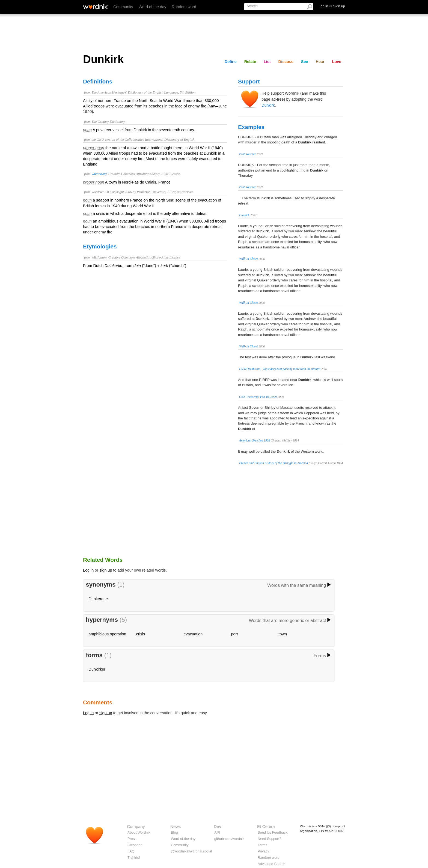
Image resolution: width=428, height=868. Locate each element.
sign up (106, 570)
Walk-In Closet (248, 259)
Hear (320, 62)
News (176, 826)
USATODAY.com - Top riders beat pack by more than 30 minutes (280, 369)
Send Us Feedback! (273, 832)
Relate (250, 62)
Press (132, 839)
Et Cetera (266, 826)
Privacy (263, 851)
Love (337, 62)
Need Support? (269, 839)
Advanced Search (271, 864)
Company (136, 826)
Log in (88, 570)
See (305, 62)
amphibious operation (108, 634)
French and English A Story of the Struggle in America (274, 463)
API (217, 832)
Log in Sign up (332, 6)
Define (231, 62)
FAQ (131, 851)
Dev (217, 826)
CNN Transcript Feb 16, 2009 (258, 397)
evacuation (193, 634)
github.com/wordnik (229, 839)
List (267, 62)
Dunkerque (98, 599)
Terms (262, 845)
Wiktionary (99, 174)
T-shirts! (134, 858)
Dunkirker (97, 669)
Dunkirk (268, 105)
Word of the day (152, 7)
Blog (174, 832)
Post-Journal (247, 154)
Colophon (135, 845)
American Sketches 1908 (255, 440)
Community (123, 7)
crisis (141, 634)
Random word (184, 7)
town (283, 634)
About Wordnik (139, 832)
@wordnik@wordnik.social (191, 851)
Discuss (286, 62)
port (235, 634)
